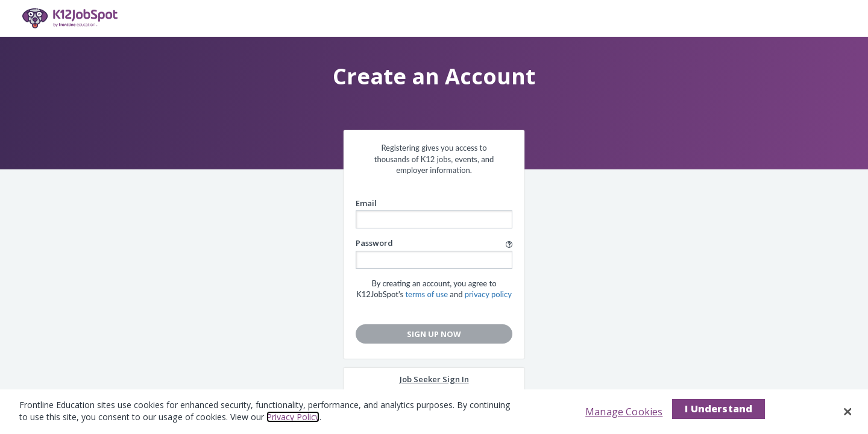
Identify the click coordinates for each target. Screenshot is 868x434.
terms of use (426, 294)
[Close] (848, 412)
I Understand (719, 409)
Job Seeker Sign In (434, 379)
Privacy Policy (293, 417)
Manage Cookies (624, 412)
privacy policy (488, 294)
